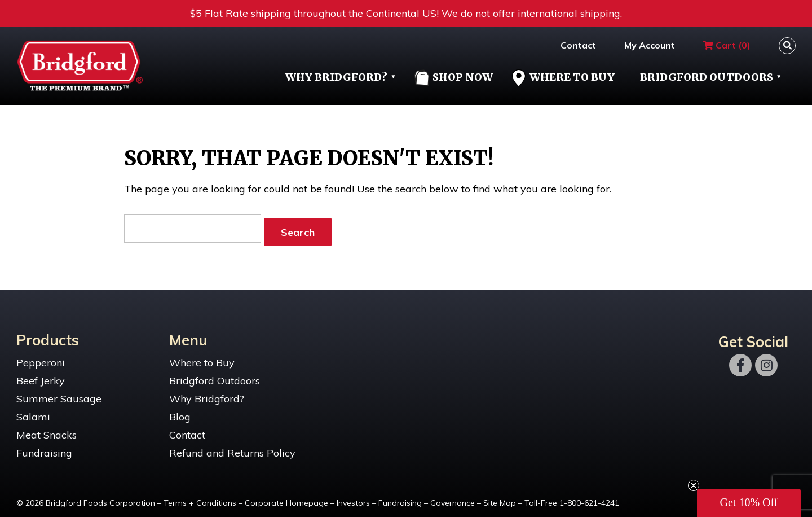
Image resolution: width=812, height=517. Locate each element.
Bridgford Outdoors (707, 77)
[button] (749, 503)
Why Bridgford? (336, 77)
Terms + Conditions (200, 497)
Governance (453, 497)
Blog (180, 411)
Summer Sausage (59, 393)
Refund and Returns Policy (232, 447)
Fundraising (44, 447)
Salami (33, 411)
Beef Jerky (41, 374)
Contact (578, 45)
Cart (727, 45)
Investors (353, 497)
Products (48, 333)
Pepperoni (41, 356)
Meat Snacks (47, 429)
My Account (650, 45)
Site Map (500, 497)
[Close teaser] (694, 485)
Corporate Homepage (286, 497)
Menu (188, 333)
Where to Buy (202, 356)
